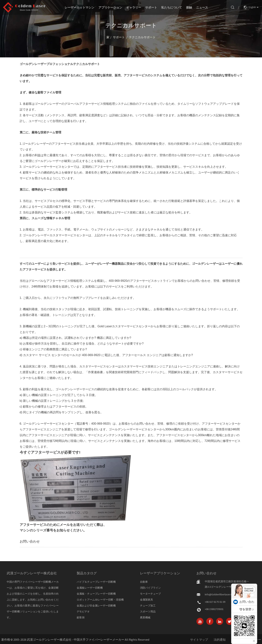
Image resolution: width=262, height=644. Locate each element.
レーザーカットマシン (79, 7)
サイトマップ (199, 640)
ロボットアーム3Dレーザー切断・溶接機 (100, 600)
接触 (189, 7)
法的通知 (220, 640)
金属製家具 (147, 600)
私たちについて (172, 7)
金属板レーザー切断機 (90, 588)
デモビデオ (83, 611)
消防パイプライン (150, 588)
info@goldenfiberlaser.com (220, 594)
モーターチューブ (150, 594)
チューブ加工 (148, 606)
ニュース (202, 7)
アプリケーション (110, 7)
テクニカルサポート (142, 37)
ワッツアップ (247, 613)
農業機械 (145, 617)
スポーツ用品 (148, 611)
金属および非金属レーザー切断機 (96, 606)
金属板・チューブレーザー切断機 (96, 594)
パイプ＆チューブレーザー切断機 (96, 582)
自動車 (144, 582)
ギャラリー (134, 7)
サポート (151, 7)
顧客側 (81, 617)
